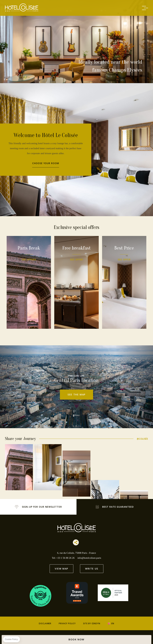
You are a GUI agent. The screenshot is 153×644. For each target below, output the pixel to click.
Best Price (105, 282)
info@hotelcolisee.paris (89, 558)
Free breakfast (95, 282)
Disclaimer (45, 623)
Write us (92, 569)
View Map (61, 569)
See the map (76, 394)
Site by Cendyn (92, 623)
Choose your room (46, 163)
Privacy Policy (67, 623)
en (113, 624)
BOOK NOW (76, 639)
